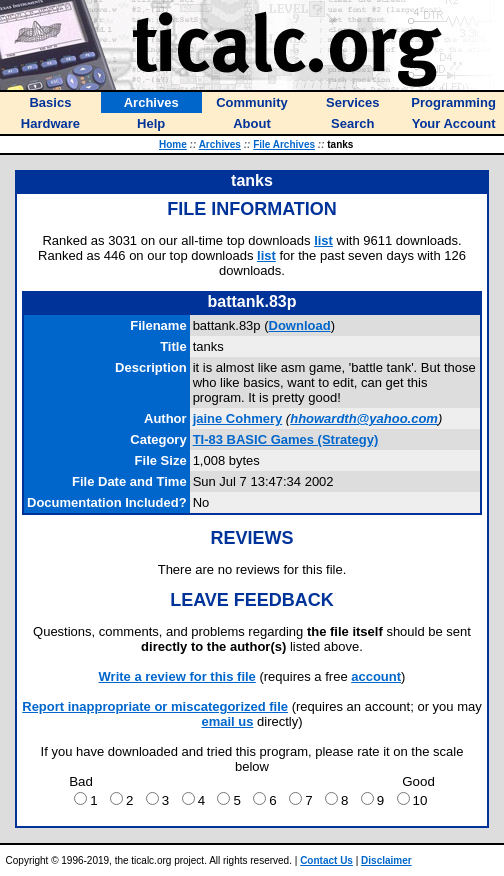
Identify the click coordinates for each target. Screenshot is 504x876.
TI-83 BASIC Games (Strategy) (286, 439)
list (323, 240)
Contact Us (326, 860)
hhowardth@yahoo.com (364, 418)
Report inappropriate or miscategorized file (155, 706)
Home (173, 144)
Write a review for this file (177, 676)
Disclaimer (386, 860)
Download (300, 325)
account (376, 676)
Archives (220, 144)
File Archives (284, 144)
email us (227, 721)
